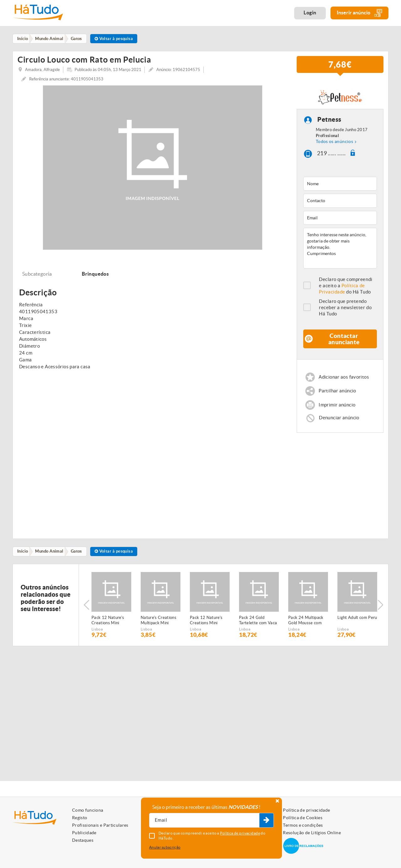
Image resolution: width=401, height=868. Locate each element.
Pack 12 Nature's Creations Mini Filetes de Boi (108, 624)
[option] (111, 608)
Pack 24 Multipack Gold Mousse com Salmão (306, 624)
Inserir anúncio (359, 13)
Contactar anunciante (344, 341)
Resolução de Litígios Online (312, 833)
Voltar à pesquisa (117, 39)
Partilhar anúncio (338, 393)
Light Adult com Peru (357, 621)
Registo (80, 818)
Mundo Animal (51, 554)
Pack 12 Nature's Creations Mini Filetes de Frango (206, 624)
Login (310, 13)
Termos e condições (303, 825)
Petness (329, 122)
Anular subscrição (165, 847)
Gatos (79, 554)
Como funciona (88, 810)
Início (23, 554)
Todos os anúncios (334, 144)
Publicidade (84, 833)
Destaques (83, 840)
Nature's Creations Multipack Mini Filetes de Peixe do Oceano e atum (159, 624)
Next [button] (381, 608)
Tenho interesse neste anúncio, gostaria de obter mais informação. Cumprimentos (340, 250)
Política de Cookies (303, 818)
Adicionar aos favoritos (344, 379)
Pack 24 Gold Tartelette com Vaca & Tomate (258, 624)
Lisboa (97, 632)
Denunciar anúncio (339, 421)
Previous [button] (86, 608)
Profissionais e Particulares (100, 825)
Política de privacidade (306, 810)
